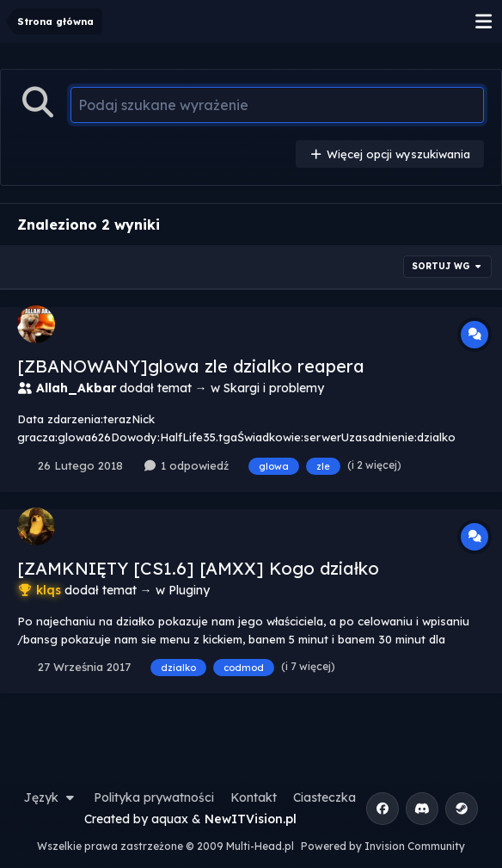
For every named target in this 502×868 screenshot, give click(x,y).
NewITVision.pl (251, 819)
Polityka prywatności (154, 797)
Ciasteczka (324, 797)
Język (51, 797)
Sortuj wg (448, 266)
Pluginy (189, 590)
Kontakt (254, 797)
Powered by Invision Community (383, 846)
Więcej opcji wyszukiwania (390, 154)
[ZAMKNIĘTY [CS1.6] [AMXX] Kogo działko (198, 568)
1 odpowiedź (185, 465)
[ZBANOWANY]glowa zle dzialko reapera (191, 366)
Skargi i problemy (274, 388)
